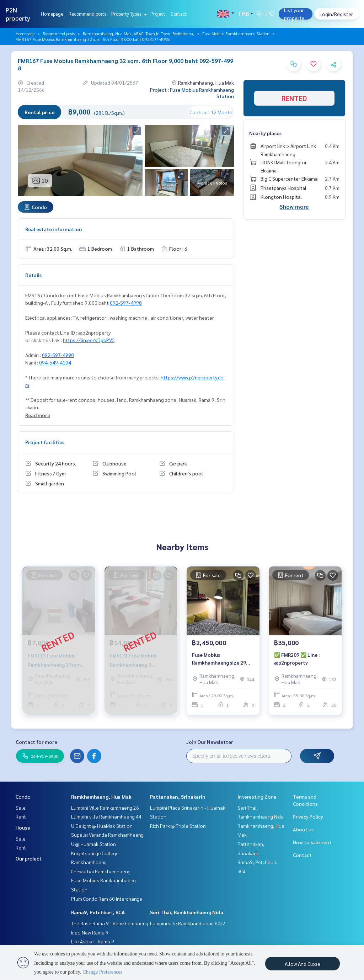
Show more (294, 206)
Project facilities (45, 442)
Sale (21, 808)
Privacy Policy (308, 816)
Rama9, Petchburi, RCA (98, 912)
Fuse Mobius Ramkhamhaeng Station (236, 33)
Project (158, 14)
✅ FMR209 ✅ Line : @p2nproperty (297, 659)
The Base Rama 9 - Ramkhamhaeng (110, 923)
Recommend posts (87, 14)
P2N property (18, 14)
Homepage (52, 14)
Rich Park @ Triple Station (178, 826)
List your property (294, 14)
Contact (179, 14)
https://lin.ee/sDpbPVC (89, 340)
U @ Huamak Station (93, 844)
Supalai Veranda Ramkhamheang (107, 835)
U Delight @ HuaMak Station (102, 826)
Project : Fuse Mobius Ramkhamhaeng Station (192, 93)
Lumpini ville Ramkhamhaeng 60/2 (188, 923)
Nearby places (265, 133)
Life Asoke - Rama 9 (93, 941)
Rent (21, 816)
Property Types (128, 14)
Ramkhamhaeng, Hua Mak (101, 797)
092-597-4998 (126, 303)
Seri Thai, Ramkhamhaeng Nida (187, 912)
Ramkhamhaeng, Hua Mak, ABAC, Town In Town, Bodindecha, (138, 33)
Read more (38, 415)
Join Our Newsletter (210, 742)
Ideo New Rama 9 (90, 932)
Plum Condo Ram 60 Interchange (107, 899)
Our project (29, 858)
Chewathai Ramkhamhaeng (101, 871)
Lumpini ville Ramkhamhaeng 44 (106, 816)
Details (33, 275)
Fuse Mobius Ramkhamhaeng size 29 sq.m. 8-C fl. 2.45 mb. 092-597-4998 (221, 659)
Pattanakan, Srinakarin (178, 797)
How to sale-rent (312, 842)
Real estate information (53, 229)
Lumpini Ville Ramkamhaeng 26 (105, 808)
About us (303, 829)
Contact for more (36, 742)
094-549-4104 (55, 362)
